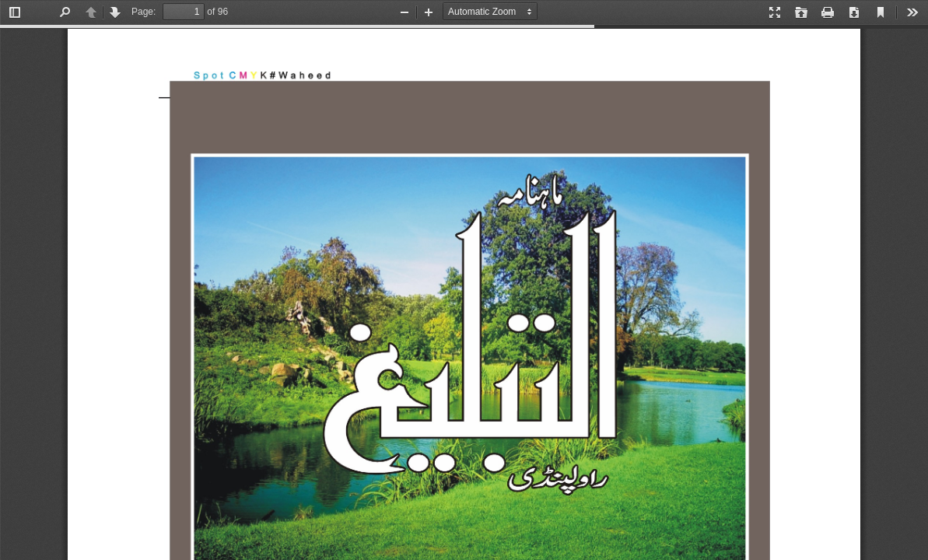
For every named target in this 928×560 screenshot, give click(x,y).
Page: (144, 12)
